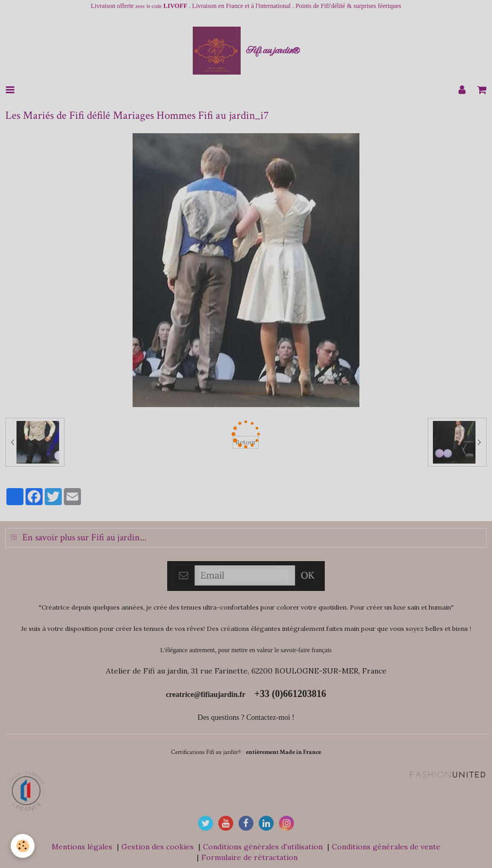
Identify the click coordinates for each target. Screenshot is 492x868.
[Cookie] (23, 846)
